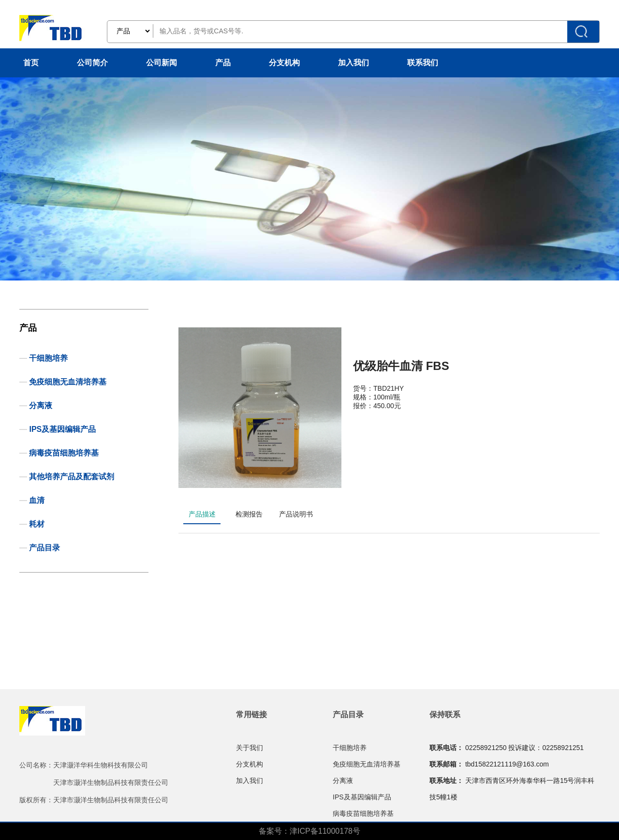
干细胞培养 (48, 358)
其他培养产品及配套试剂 (72, 477)
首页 (31, 63)
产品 (223, 63)
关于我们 (250, 748)
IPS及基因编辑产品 (62, 429)
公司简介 (92, 63)
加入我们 (354, 63)
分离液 (41, 405)
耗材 (37, 524)
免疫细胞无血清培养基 (68, 382)
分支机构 (284, 63)
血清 (37, 500)
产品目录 (44, 548)
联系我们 (423, 63)
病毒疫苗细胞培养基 (64, 453)
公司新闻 (162, 63)
